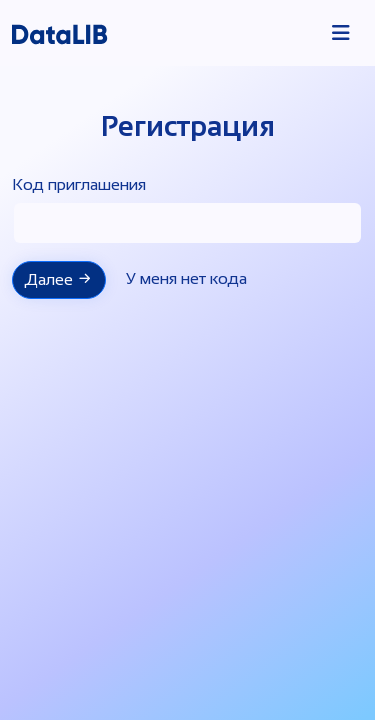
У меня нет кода (186, 278)
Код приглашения (79, 184)
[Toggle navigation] (341, 33)
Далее (59, 279)
